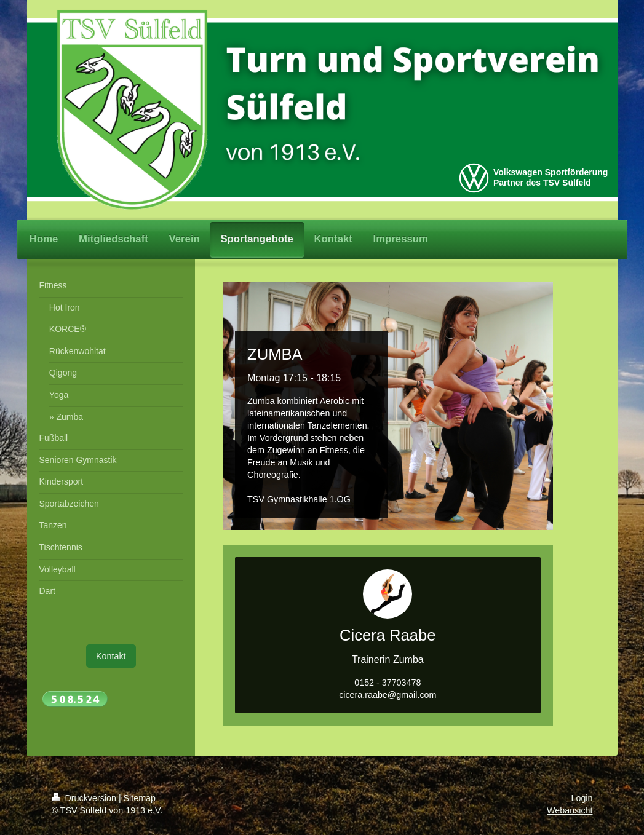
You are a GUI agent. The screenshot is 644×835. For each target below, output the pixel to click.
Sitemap (140, 798)
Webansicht (570, 810)
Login (582, 798)
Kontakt (111, 656)
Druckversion (85, 798)
